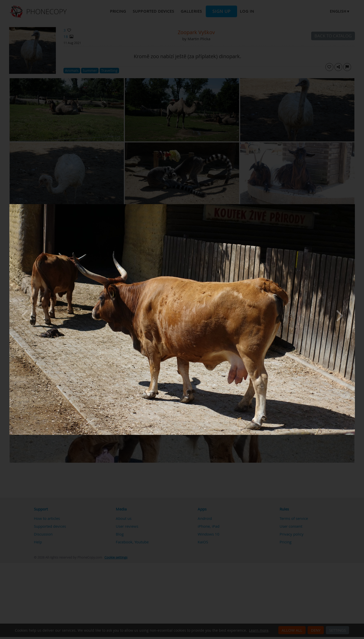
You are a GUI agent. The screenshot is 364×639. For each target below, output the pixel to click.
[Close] (354, 205)
